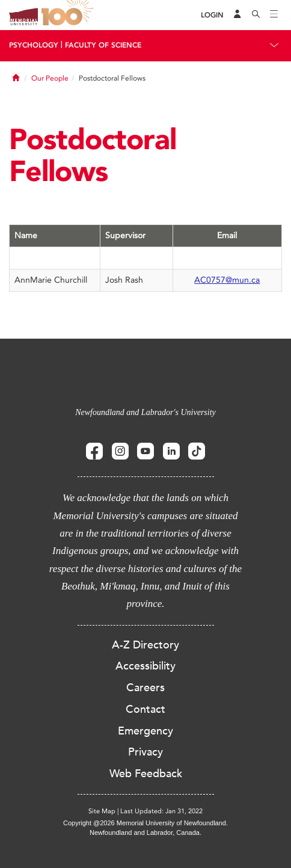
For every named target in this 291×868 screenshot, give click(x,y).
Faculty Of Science (103, 45)
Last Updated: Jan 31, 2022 (161, 811)
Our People (50, 78)
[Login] (212, 15)
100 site (69, 15)
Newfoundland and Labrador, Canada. (145, 833)
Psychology (34, 45)
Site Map (102, 811)
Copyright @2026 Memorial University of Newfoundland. (145, 823)
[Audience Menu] (237, 15)
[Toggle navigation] (274, 15)
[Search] (256, 15)
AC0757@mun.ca (227, 280)
